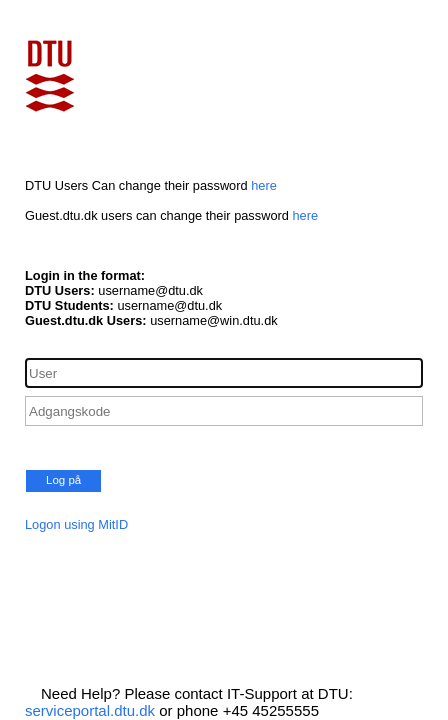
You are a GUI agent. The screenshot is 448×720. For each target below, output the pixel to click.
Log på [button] (63, 480)
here (264, 185)
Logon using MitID (76, 524)
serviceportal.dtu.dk (90, 710)
